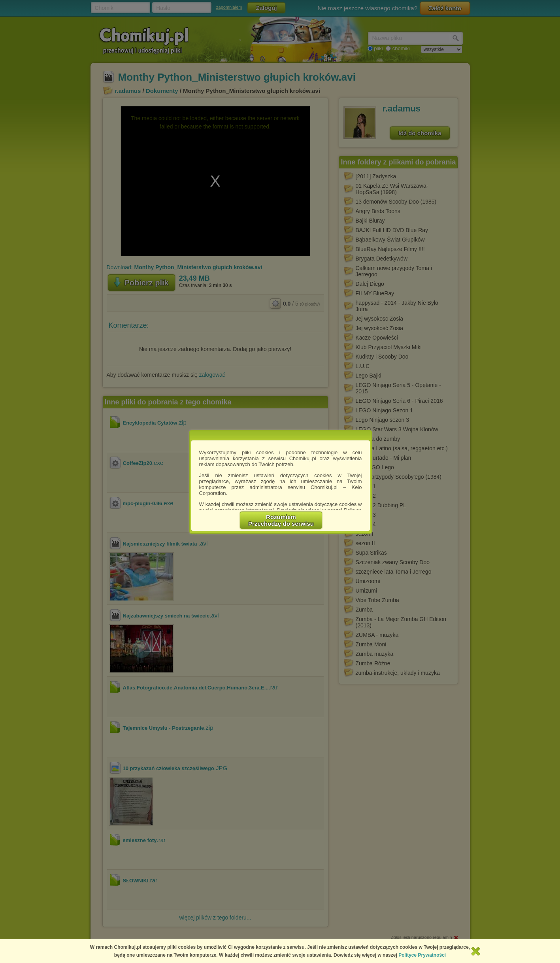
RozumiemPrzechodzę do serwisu (281, 520)
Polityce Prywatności (422, 955)
